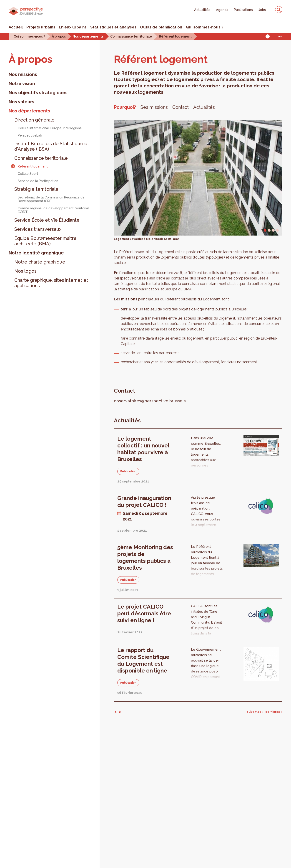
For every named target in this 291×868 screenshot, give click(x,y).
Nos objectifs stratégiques (38, 93)
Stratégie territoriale (36, 189)
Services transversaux (38, 229)
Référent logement (175, 36)
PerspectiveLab (30, 135)
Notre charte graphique (40, 262)
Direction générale (34, 120)
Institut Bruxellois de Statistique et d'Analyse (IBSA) (52, 146)
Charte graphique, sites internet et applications (51, 283)
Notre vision (22, 84)
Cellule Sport (28, 174)
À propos (59, 36)
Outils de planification (161, 27)
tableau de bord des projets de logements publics (186, 309)
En (280, 36)
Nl (274, 36)
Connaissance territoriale (131, 36)
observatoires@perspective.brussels (150, 401)
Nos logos (25, 271)
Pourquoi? (125, 107)
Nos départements (88, 36)
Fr (267, 36)
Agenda (222, 10)
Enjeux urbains (73, 27)
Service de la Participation (38, 181)
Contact (181, 107)
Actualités (202, 10)
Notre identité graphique (36, 253)
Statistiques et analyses (113, 27)
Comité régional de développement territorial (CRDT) (53, 210)
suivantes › (255, 712)
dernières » (274, 712)
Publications (243, 10)
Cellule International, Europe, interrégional (50, 128)
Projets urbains (41, 27)
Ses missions (154, 107)
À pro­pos (30, 59)
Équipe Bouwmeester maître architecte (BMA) (45, 241)
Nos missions (23, 74)
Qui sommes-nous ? (205, 27)
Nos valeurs (21, 102)
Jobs (262, 10)
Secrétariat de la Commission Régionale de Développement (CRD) (51, 199)
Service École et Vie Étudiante (47, 220)
